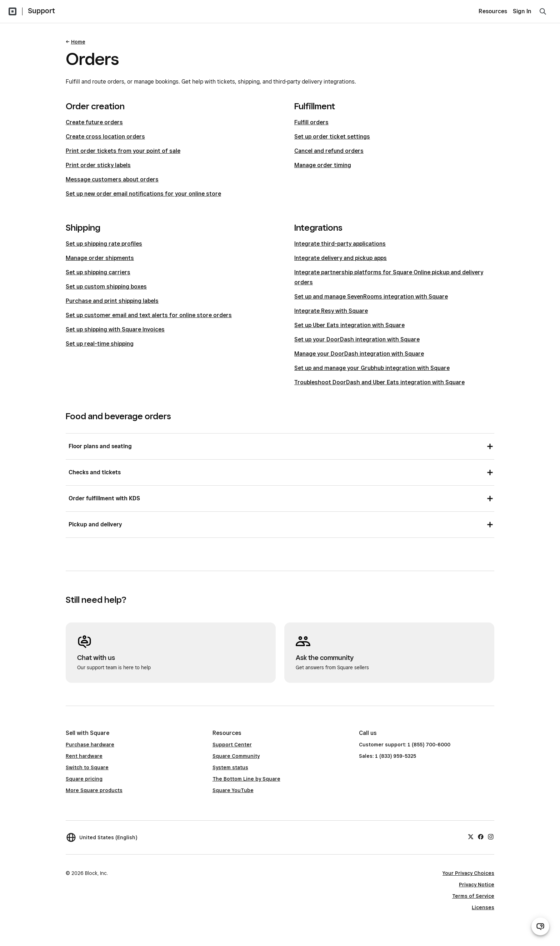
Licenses (483, 907)
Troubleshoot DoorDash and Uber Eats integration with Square (379, 382)
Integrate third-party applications (340, 244)
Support (41, 11)
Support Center (232, 745)
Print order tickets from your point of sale (123, 151)
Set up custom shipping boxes (106, 287)
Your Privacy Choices (468, 873)
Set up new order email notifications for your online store (143, 194)
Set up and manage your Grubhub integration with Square (372, 368)
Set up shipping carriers (98, 272)
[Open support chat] (540, 926)
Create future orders (94, 122)
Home (78, 42)
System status (230, 767)
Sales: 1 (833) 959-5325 (387, 756)
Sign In (522, 11)
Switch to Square (87, 767)
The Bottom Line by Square (246, 779)
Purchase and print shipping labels (112, 301)
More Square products (94, 790)
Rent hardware (84, 756)
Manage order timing (323, 165)
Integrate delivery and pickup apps (341, 258)
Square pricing (84, 779)
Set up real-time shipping (100, 344)
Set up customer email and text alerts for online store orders (149, 315)
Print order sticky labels (98, 165)
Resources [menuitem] (493, 11)
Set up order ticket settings (332, 137)
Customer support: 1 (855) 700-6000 (405, 745)
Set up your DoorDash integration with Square (357, 339)
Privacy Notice (477, 885)
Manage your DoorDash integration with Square (359, 354)
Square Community (236, 756)
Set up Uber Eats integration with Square (349, 325)
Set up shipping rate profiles (104, 244)
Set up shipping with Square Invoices (115, 329)
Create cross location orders (105, 137)
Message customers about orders (112, 179)
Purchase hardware (90, 745)
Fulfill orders (311, 122)
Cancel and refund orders (329, 151)
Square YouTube (233, 790)
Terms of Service (473, 896)
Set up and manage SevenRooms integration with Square (371, 297)
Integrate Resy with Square (331, 311)
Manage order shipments (100, 258)
